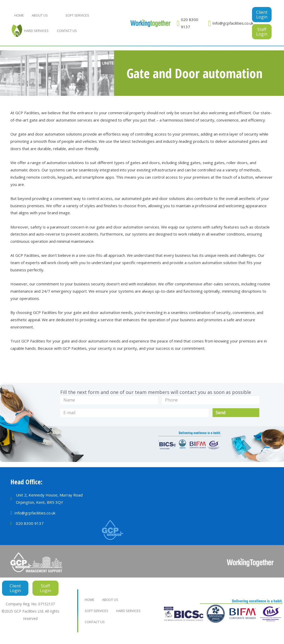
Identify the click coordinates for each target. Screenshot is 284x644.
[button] (262, 15)
